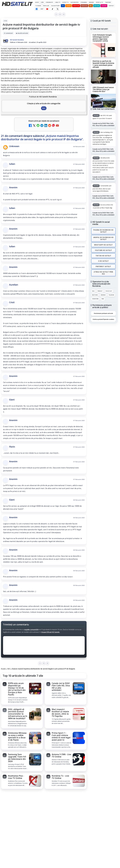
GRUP (42, 9)
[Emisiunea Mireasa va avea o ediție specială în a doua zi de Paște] (35, 738)
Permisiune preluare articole (103, 312)
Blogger (75, 796)
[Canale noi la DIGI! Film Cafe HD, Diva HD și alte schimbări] (79, 688)
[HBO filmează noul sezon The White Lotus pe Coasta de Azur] (103, 101)
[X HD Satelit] (58, 9)
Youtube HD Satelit (103, 250)
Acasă (37, 2)
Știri (42, 2)
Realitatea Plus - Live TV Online (16, 777)
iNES (91, 6)
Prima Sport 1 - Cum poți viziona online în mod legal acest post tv (61, 736)
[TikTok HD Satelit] (52, 9)
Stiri (5, 21)
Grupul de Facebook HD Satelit (103, 238)
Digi (93, 290)
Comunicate (49, 2)
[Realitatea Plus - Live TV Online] (35, 781)
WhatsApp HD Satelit (103, 244)
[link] (22, 693)
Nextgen (97, 6)
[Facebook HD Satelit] (37, 9)
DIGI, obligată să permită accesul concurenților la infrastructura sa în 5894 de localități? (18, 714)
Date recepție (75, 2)
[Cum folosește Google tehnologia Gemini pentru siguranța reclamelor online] (103, 50)
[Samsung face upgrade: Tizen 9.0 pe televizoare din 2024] (35, 760)
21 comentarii (8, 33)
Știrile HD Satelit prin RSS (103, 271)
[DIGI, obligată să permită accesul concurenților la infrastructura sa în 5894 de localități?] (35, 714)
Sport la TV (99, 2)
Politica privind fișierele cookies (103, 318)
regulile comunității (31, 629)
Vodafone (76, 6)
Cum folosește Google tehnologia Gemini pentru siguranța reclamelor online (102, 38)
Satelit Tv (65, 2)
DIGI (63, 6)
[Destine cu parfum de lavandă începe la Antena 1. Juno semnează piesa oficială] (103, 77)
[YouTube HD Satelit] (47, 9)
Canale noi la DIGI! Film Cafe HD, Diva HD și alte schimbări (61, 687)
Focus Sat (84, 6)
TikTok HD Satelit (103, 255)
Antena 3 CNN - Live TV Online (61, 755)
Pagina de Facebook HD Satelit (103, 231)
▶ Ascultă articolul (22, 33)
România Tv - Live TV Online (60, 777)
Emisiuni (91, 2)
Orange (69, 6)
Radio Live (46, 6)
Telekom (104, 6)
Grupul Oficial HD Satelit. (51, 632)
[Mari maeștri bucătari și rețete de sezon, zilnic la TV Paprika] (79, 714)
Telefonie (108, 2)
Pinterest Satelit (103, 265)
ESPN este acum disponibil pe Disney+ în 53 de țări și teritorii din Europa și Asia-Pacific (17, 689)
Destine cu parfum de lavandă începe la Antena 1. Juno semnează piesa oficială (103, 64)
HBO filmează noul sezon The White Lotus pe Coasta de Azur (103, 89)
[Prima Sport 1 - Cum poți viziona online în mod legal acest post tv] (79, 738)
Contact (111, 6)
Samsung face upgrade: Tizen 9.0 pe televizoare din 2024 (17, 758)
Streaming (84, 2)
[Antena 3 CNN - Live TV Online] (79, 760)
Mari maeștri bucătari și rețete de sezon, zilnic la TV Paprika (60, 713)
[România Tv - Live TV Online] (79, 781)
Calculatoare (55, 6)
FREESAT (100, 290)
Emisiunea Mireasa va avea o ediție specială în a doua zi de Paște (17, 736)
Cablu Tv (58, 2)
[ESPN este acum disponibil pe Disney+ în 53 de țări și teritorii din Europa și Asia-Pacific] (35, 688)
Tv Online (38, 6)
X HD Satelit (103, 260)
